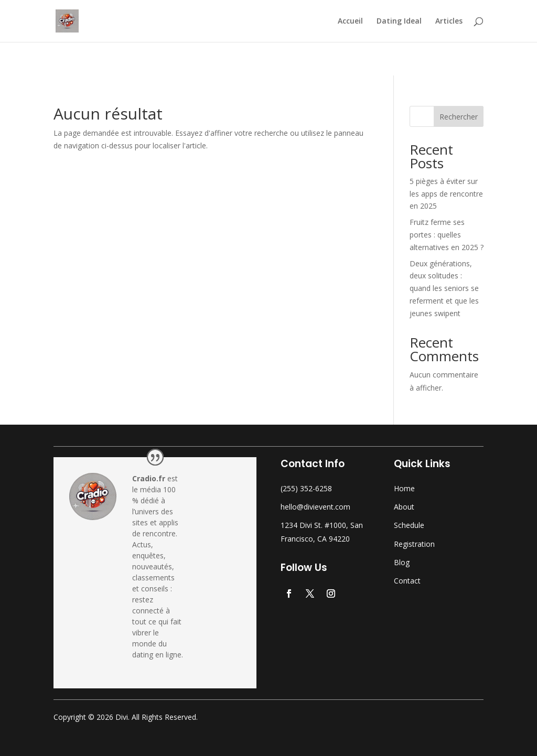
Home (404, 488)
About (404, 507)
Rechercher (459, 117)
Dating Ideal (399, 21)
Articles (449, 21)
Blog (402, 562)
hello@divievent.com (315, 507)
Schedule (409, 525)
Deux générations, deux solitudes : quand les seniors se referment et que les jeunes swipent (444, 288)
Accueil (350, 21)
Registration (414, 544)
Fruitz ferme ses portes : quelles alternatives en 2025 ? (447, 235)
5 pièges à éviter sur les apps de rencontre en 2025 (446, 194)
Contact (407, 581)
